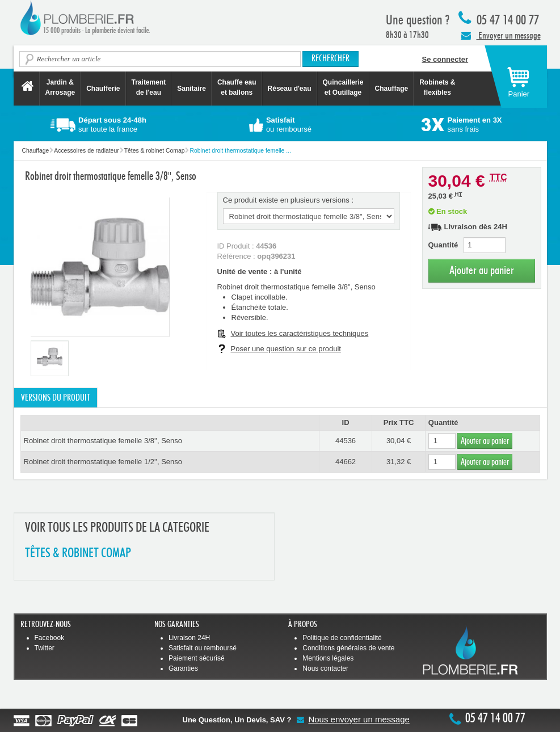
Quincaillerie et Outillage (343, 87)
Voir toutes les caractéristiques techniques (300, 333)
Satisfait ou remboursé (203, 648)
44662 (346, 462)
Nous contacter (325, 668)
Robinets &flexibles (437, 87)
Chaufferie (103, 89)
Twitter (45, 648)
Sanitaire (191, 89)
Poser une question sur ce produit (286, 349)
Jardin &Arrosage (60, 87)
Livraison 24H (189, 638)
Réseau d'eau (290, 89)
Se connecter (445, 59)
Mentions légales (328, 658)
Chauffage (392, 89)
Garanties (183, 668)
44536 (346, 441)
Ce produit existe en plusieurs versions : (289, 200)
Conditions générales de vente (348, 648)
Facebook (50, 638)
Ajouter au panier (482, 270)
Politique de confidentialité (342, 638)
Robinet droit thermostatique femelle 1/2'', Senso (103, 462)
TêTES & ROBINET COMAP (78, 554)
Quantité (443, 245)
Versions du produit (56, 398)
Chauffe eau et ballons (237, 87)
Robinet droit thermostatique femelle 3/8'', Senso (103, 441)
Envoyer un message (501, 35)
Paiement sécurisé (197, 658)
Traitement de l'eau (149, 87)
